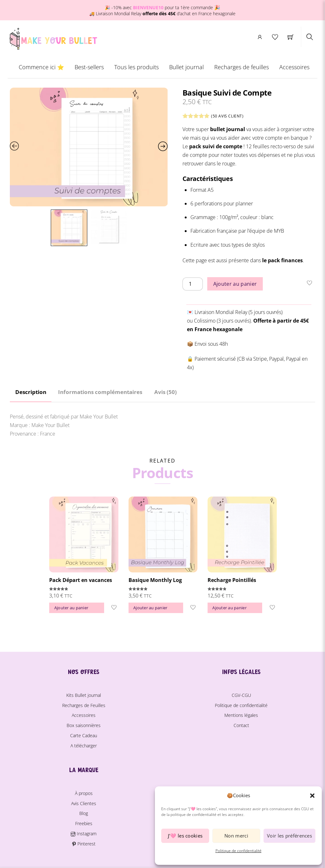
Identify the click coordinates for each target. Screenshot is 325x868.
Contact (241, 725)
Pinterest (84, 844)
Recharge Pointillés (232, 580)
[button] (312, 796)
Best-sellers (89, 68)
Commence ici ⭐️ (41, 68)
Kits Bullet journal (84, 695)
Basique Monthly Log (155, 580)
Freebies (84, 823)
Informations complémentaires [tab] (100, 392)
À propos (84, 793)
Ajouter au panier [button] (71, 608)
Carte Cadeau (84, 735)
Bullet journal (186, 68)
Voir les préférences (289, 836)
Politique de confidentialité (239, 851)
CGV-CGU (241, 695)
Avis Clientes (84, 803)
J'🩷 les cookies (185, 836)
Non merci (236, 836)
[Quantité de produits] (193, 285)
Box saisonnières (84, 725)
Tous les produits (136, 68)
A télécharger (84, 746)
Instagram (83, 834)
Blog (84, 813)
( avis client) (227, 117)
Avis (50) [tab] (166, 392)
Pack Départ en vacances (81, 580)
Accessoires (294, 68)
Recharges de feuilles (242, 68)
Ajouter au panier (235, 284)
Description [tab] (31, 392)
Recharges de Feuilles (84, 705)
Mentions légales (241, 715)
